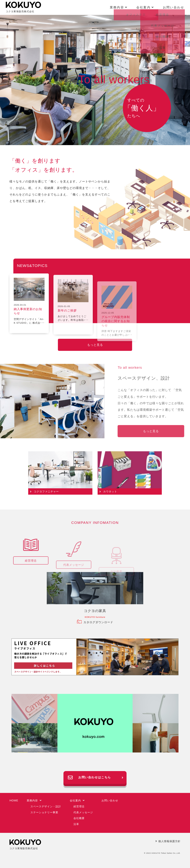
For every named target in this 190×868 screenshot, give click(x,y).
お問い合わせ (174, 7)
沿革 (76, 824)
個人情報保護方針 (168, 841)
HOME (14, 800)
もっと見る (95, 345)
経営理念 (79, 806)
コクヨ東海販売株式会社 (23, 7)
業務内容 (34, 800)
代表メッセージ (83, 812)
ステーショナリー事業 (44, 812)
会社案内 (77, 800)
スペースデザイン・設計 (46, 806)
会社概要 (79, 818)
